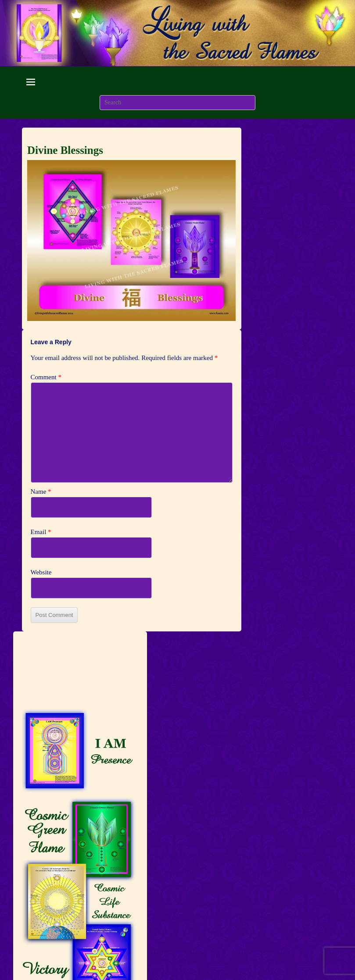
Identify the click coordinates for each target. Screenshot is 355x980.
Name (41, 492)
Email (41, 532)
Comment (46, 377)
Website (41, 572)
